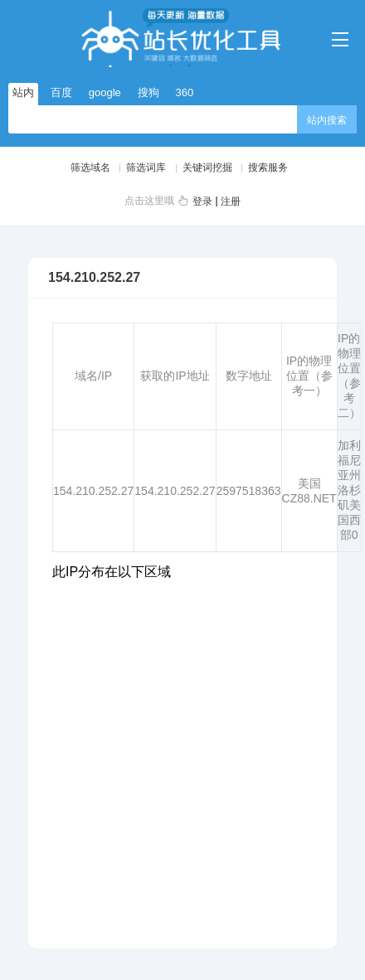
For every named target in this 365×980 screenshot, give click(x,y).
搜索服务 (268, 167)
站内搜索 (327, 120)
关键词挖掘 (207, 167)
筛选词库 (146, 167)
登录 (202, 201)
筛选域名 (90, 167)
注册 (231, 201)
